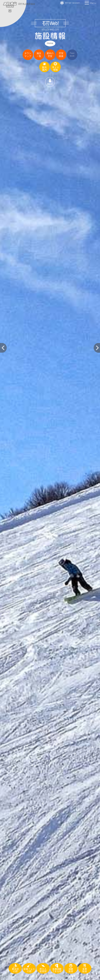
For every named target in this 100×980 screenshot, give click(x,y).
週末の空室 (50, 55)
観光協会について (55, 976)
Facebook (72, 55)
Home (50, 43)
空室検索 (61, 55)
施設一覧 (39, 55)
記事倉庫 (71, 976)
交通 (27, 976)
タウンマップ (28, 55)
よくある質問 (38, 976)
